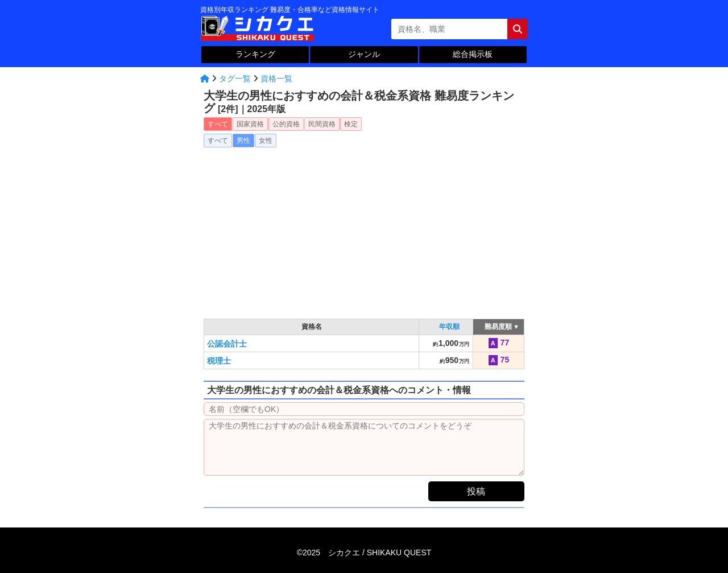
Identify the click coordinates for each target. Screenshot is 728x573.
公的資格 (286, 124)
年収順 (449, 327)
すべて (218, 124)
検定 (351, 124)
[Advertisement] (364, 229)
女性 (266, 141)
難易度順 (499, 327)
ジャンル (364, 54)
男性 (243, 141)
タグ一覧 (235, 79)
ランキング (255, 54)
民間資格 (322, 124)
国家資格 (250, 124)
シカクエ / (380, 553)
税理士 (219, 361)
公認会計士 (227, 344)
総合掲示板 (473, 54)
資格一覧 (276, 79)
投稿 (476, 491)
